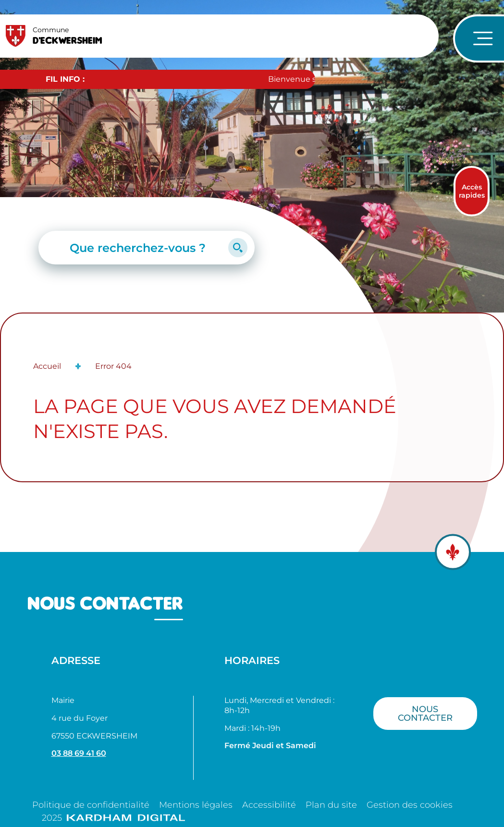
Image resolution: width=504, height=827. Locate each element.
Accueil (47, 366)
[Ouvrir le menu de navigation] (479, 38)
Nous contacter (425, 713)
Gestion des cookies (410, 805)
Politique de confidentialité (91, 805)
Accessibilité (269, 805)
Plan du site (331, 805)
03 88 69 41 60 (79, 753)
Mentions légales (196, 805)
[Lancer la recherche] (238, 248)
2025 (113, 818)
